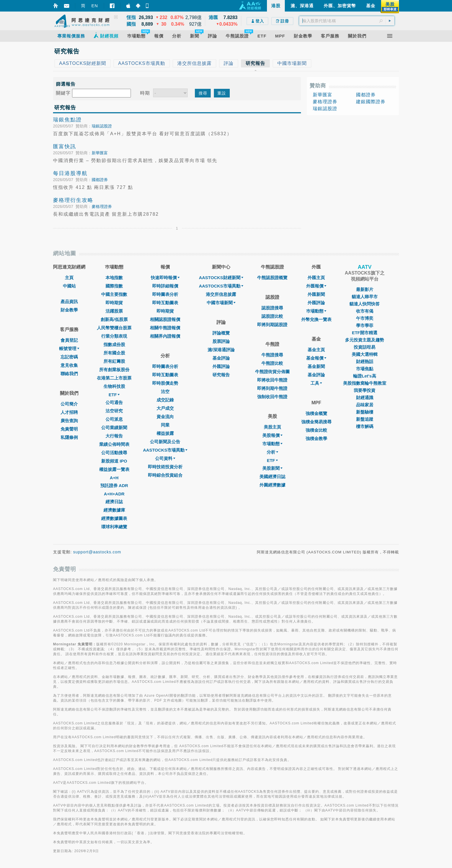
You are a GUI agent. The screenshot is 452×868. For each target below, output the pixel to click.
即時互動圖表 (165, 303)
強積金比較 (316, 430)
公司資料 (165, 458)
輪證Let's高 (365, 376)
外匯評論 (221, 366)
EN (95, 6)
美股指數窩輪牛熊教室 (365, 383)
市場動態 (272, 444)
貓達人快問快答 (365, 304)
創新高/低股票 (114, 319)
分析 (272, 452)
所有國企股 (114, 353)
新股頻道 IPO (114, 461)
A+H (114, 478)
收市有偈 (365, 311)
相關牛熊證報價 (165, 328)
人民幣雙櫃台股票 (114, 328)
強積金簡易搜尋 (316, 422)
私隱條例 (69, 437)
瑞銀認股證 (102, 126)
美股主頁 (272, 427)
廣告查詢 (69, 421)
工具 (316, 383)
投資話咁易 (365, 347)
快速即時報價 (165, 278)
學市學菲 (365, 325)
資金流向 (165, 417)
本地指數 (114, 278)
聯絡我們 (69, 374)
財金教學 (69, 310)
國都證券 (100, 180)
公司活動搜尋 (114, 453)
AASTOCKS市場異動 (165, 450)
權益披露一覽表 (114, 469)
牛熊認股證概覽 (272, 278)
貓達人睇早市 (365, 297)
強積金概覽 (316, 413)
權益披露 (165, 433)
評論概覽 (221, 333)
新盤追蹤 (365, 419)
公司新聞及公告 (165, 442)
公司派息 (114, 419)
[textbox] (347, 21)
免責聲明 (69, 429)
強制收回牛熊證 (272, 397)
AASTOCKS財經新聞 (221, 278)
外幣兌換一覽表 (316, 319)
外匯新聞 (316, 294)
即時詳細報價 (165, 286)
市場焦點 (365, 369)
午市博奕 (365, 318)
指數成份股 (114, 344)
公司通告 (114, 402)
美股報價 (272, 435)
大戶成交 (165, 408)
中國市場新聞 (221, 303)
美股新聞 (272, 468)
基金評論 (221, 358)
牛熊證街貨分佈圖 (272, 372)
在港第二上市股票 (114, 378)
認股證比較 (272, 316)
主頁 (69, 278)
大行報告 (114, 436)
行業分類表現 (114, 336)
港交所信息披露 (221, 294)
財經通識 (365, 398)
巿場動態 (316, 311)
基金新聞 (316, 366)
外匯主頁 (316, 278)
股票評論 (221, 341)
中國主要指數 (114, 294)
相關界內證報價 (165, 336)
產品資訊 (69, 301)
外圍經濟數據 (272, 485)
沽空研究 (114, 411)
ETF (114, 395)
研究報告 (221, 375)
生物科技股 (114, 386)
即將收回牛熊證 (272, 380)
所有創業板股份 (114, 370)
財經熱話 (365, 361)
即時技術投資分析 (165, 467)
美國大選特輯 (365, 354)
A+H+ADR (114, 494)
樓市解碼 (365, 426)
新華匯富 (100, 153)
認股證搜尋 (272, 308)
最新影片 (365, 289)
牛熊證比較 (272, 363)
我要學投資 (365, 390)
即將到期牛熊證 (272, 388)
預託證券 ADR (114, 485)
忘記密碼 (69, 357)
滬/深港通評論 (221, 350)
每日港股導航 (70, 173)
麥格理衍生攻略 (73, 200)
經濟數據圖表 (114, 518)
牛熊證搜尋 (272, 355)
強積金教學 (316, 438)
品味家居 (365, 405)
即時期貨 (114, 303)
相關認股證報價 (165, 319)
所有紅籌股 (114, 361)
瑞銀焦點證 (67, 120)
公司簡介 (69, 404)
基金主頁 (316, 350)
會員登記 (69, 340)
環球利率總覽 (114, 527)
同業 (165, 425)
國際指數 (114, 286)
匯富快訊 (65, 146)
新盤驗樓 (365, 412)
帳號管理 (69, 348)
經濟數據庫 (114, 510)
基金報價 (316, 358)
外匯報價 (316, 286)
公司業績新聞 (114, 428)
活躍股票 (114, 311)
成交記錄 (165, 400)
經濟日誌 (114, 502)
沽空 (165, 391)
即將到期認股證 (272, 325)
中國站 (69, 286)
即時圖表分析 (165, 294)
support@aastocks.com (97, 552)
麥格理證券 (102, 206)
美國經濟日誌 (272, 477)
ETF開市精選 (365, 333)
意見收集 (69, 365)
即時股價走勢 (165, 383)
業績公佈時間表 (114, 444)
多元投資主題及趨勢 (365, 340)
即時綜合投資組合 (165, 475)
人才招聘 (69, 412)
